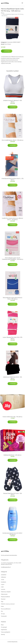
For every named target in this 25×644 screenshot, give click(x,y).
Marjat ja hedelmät (5, 597)
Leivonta (3, 589)
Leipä (2, 587)
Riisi (2, 611)
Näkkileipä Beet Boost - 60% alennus (12, 455)
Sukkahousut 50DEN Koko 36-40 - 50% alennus (12, 378)
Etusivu (3, 13)
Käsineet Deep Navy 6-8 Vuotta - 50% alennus (13, 494)
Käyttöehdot (4, 630)
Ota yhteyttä (4, 627)
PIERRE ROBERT (17, 42)
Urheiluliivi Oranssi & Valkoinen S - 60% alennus (12, 101)
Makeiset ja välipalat (6, 592)
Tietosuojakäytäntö (6, 632)
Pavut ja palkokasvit (6, 609)
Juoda (2, 580)
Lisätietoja (7, 51)
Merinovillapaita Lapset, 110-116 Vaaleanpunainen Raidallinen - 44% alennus (12, 259)
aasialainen (4, 575)
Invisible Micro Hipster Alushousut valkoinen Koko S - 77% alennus (12, 219)
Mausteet (3, 599)
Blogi (2, 625)
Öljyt (2, 602)
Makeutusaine (4, 594)
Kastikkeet (3, 582)
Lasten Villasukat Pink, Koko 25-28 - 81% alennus (12, 338)
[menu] (22, 3)
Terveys (3, 614)
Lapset (3, 584)
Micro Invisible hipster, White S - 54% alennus (13, 140)
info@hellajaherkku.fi (6, 567)
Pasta (2, 606)
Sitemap (3, 634)
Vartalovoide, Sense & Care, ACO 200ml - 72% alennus (12, 534)
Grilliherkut (3, 577)
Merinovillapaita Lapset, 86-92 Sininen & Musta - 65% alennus (13, 298)
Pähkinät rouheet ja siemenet (8, 604)
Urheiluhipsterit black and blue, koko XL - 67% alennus (12, 179)
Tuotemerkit (10, 42)
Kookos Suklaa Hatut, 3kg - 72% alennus (12, 417)
